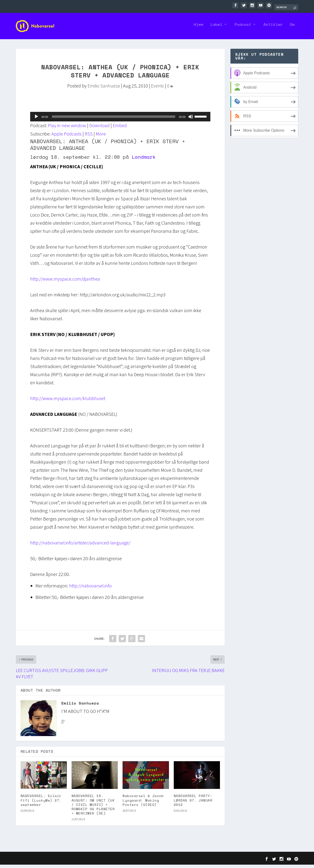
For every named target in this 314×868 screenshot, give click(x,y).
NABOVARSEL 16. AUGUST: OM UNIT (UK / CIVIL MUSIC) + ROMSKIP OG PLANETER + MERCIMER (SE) (93, 808)
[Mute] (191, 120)
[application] (120, 120)
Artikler (273, 28)
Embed (120, 129)
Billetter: (44, 600)
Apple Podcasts (67, 137)
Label (216, 28)
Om (292, 28)
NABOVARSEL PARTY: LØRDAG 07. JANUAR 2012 (193, 803)
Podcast (243, 28)
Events (157, 89)
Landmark (144, 160)
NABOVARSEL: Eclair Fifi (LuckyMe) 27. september (41, 803)
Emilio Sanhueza (104, 89)
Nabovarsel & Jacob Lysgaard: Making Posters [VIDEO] (143, 803)
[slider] (114, 120)
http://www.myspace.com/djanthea (65, 282)
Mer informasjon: (52, 589)
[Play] (36, 120)
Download (99, 129)
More (101, 137)
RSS (89, 137)
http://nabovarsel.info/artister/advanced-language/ (80, 546)
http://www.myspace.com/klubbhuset (68, 402)
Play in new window (67, 129)
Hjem (198, 28)
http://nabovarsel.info (90, 589)
